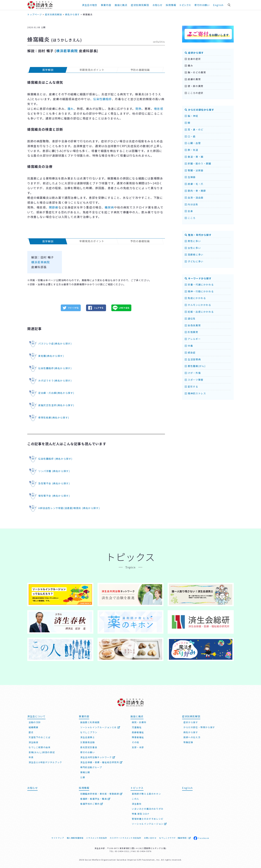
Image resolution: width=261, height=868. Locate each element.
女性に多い (193, 248)
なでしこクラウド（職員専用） (175, 838)
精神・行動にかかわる (199, 291)
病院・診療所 (139, 722)
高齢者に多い (194, 254)
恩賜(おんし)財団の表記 (42, 752)
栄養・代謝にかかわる (199, 284)
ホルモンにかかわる (198, 305)
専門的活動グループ (91, 767)
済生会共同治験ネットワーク (98, 757)
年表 (31, 757)
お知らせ (157, 5)
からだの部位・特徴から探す (199, 727)
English (218, 5)
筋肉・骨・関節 (195, 191)
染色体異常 (193, 325)
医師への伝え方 (192, 737)
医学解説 (48, 70)
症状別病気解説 (140, 5)
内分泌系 (192, 204)
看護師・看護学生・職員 (95, 799)
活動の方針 (35, 722)
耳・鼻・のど (194, 129)
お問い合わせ (150, 838)
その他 (135, 742)
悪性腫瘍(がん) (195, 366)
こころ (190, 218)
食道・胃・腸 (194, 157)
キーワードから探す (198, 278)
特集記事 (188, 742)
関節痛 (54, 207)
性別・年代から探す (198, 235)
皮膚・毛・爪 (194, 184)
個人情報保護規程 (75, 838)
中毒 (189, 346)
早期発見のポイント (92, 70)
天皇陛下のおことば (40, 737)
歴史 (31, 732)
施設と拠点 (121, 5)
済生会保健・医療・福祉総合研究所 (101, 762)
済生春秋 (137, 804)
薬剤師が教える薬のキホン (146, 794)
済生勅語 (33, 742)
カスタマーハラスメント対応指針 (125, 838)
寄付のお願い (202, 5)
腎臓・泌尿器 (194, 170)
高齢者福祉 (138, 732)
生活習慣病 (193, 359)
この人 (135, 799)
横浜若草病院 (67, 51)
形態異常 (192, 332)
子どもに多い (194, 261)
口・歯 (190, 136)
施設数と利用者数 (90, 722)
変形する (192, 386)
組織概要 (33, 727)
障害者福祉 (138, 737)
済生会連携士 (88, 737)
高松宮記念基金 (89, 747)
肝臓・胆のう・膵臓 (198, 163)
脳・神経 (192, 116)
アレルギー (193, 339)
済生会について (36, 716)
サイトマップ (58, 838)
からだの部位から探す (199, 110)
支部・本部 (138, 747)
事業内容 (106, 5)
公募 (83, 777)
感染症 (190, 352)
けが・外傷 (193, 373)
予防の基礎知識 (140, 70)
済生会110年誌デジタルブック (45, 762)
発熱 (138, 109)
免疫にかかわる (195, 298)
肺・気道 (192, 150)
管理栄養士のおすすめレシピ (148, 819)
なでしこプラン (89, 732)
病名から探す (191, 732)
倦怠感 (159, 109)
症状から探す (194, 53)
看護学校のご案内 (92, 804)
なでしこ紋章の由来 (40, 747)
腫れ (71, 109)
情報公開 (85, 772)
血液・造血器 (194, 197)
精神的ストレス (195, 393)
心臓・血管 (193, 143)
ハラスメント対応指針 (97, 838)
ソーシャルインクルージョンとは (100, 727)
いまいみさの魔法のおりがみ (148, 809)
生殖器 (190, 177)
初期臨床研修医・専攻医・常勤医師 (101, 794)
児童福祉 (137, 727)
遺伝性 (190, 318)
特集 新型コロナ (141, 814)
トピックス (185, 5)
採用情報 (171, 5)
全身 (189, 211)
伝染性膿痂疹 (103, 99)
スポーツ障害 (194, 380)
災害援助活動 (88, 742)
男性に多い (193, 241)
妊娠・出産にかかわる (199, 312)
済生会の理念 (90, 5)
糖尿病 (109, 207)
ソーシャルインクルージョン (149, 824)
